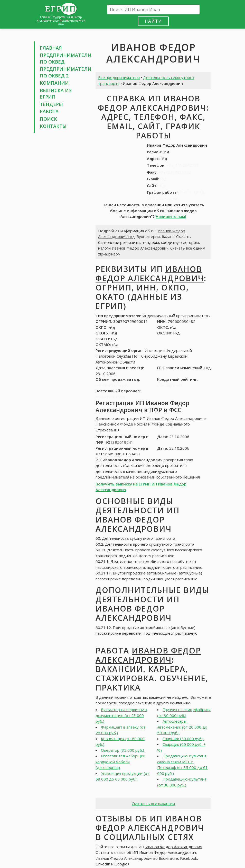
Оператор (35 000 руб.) (122, 750)
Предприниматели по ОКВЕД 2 (66, 72)
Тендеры (51, 104)
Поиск (48, 119)
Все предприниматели (119, 77)
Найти (153, 21)
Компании (54, 83)
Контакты (53, 126)
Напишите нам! (171, 216)
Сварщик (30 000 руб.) (183, 739)
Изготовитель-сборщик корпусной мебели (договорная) (120, 762)
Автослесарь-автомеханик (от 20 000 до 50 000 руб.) (182, 727)
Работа (49, 111)
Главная (51, 48)
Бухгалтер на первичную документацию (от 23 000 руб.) (121, 715)
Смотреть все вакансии (153, 803)
